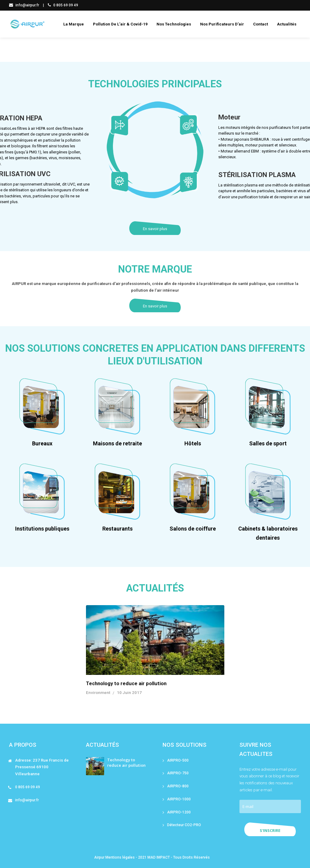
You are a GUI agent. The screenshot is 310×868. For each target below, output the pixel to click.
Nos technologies (174, 24)
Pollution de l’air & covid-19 (120, 24)
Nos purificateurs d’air (222, 24)
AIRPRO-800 (178, 786)
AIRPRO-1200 (179, 812)
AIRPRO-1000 (179, 799)
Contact (261, 24)
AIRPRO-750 (178, 773)
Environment (98, 693)
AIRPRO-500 (178, 760)
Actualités (287, 24)
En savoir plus (155, 229)
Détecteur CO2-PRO (184, 825)
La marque (74, 24)
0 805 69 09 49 (63, 5)
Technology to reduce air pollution (126, 683)
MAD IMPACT (159, 857)
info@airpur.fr (24, 5)
